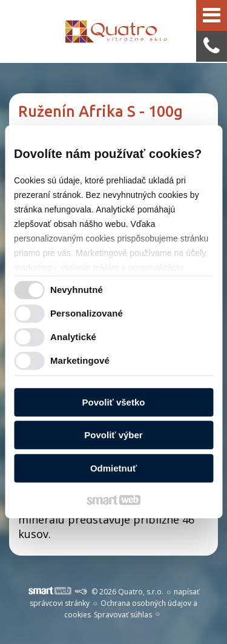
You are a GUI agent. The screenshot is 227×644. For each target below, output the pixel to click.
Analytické (73, 337)
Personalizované (87, 314)
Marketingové (80, 361)
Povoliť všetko (114, 402)
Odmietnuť (113, 468)
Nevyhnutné (77, 290)
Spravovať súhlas (123, 615)
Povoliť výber (113, 435)
